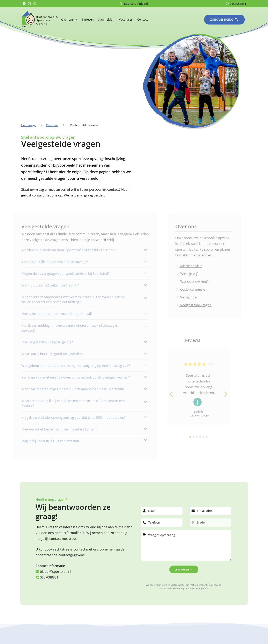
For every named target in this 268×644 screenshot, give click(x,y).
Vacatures (126, 19)
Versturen (182, 568)
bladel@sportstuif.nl (53, 570)
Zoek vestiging (222, 19)
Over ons (69, 19)
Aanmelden (106, 19)
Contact (143, 19)
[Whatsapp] (35, 4)
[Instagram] (30, 4)
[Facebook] (25, 4)
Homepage (29, 125)
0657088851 (236, 4)
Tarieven (88, 19)
